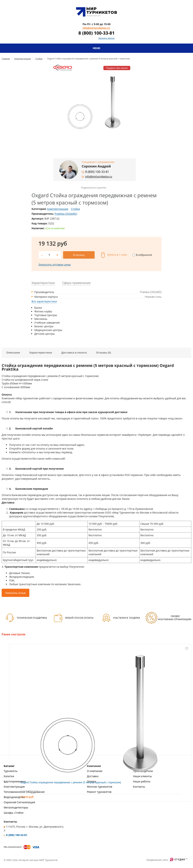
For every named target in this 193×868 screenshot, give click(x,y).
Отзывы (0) (104, 353)
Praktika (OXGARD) (66, 214)
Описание (13, 353)
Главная (6, 59)
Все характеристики (44, 301)
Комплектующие (23, 59)
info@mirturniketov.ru (96, 28)
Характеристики (41, 353)
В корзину (79, 255)
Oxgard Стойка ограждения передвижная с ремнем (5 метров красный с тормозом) (71, 782)
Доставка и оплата (74, 353)
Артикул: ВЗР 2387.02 (30, 791)
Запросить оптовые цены (55, 264)
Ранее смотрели (13, 634)
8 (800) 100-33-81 (96, 33)
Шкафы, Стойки (14, 813)
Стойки (39, 59)
